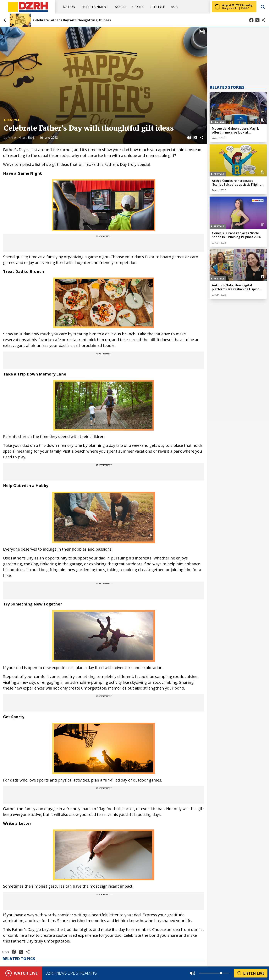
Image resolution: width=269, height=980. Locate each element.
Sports (138, 7)
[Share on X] (257, 20)
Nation (69, 7)
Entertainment (95, 7)
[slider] (221, 973)
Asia (174, 7)
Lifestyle (157, 7)
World (120, 7)
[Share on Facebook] (251, 20)
